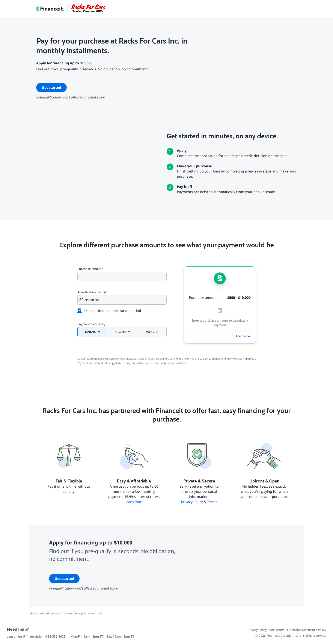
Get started (51, 88)
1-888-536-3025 (54, 636)
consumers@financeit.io (24, 636)
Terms (212, 502)
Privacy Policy (192, 502)
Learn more (243, 336)
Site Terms (277, 630)
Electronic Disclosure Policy (307, 630)
